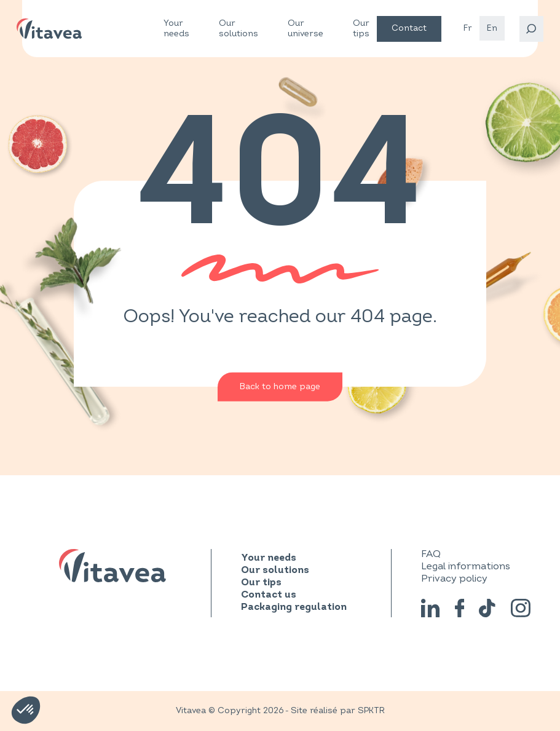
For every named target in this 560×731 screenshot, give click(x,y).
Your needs (176, 29)
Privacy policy (454, 579)
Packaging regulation (294, 607)
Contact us (269, 595)
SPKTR (371, 710)
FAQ (431, 554)
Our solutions (239, 29)
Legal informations (466, 566)
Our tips (361, 28)
